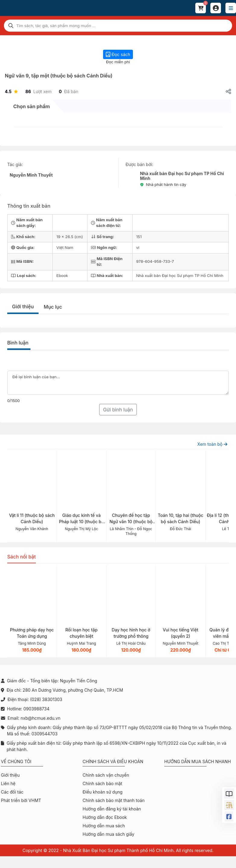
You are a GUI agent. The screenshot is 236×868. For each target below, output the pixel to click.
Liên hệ (8, 783)
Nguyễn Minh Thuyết (31, 175)
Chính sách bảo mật (102, 783)
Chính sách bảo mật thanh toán (114, 800)
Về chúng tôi (16, 761)
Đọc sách (118, 54)
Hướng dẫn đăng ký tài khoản (112, 809)
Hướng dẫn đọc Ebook (105, 817)
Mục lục (53, 307)
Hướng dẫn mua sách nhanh (198, 761)
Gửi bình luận (118, 410)
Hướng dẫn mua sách (104, 826)
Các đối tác (12, 792)
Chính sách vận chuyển (106, 775)
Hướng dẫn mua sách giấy (109, 834)
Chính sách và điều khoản (113, 761)
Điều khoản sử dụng (102, 792)
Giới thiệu (23, 307)
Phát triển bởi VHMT (21, 800)
